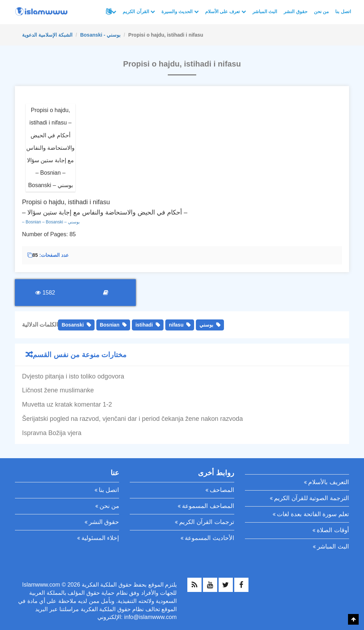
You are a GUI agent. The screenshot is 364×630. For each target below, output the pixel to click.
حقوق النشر (296, 12)
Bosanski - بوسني (100, 35)
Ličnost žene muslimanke (58, 390)
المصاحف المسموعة (208, 506)
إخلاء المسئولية (100, 538)
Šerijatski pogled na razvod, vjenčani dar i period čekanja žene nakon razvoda (132, 419)
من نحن (322, 12)
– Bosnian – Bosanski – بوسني (51, 222)
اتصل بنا (343, 12)
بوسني (206, 325)
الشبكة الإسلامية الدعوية (47, 35)
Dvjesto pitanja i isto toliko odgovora (73, 376)
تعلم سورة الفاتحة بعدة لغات (313, 514)
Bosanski (73, 325)
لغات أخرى (114, 12)
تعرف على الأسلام (226, 12)
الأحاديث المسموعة (210, 538)
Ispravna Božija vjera (52, 433)
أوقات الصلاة (333, 530)
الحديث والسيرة (180, 12)
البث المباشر (265, 12)
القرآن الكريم (139, 12)
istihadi (144, 325)
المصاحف (222, 490)
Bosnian (110, 325)
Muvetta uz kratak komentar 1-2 (67, 404)
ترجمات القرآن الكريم (207, 522)
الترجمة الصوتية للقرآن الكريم (312, 498)
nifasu (176, 325)
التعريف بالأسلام (329, 482)
